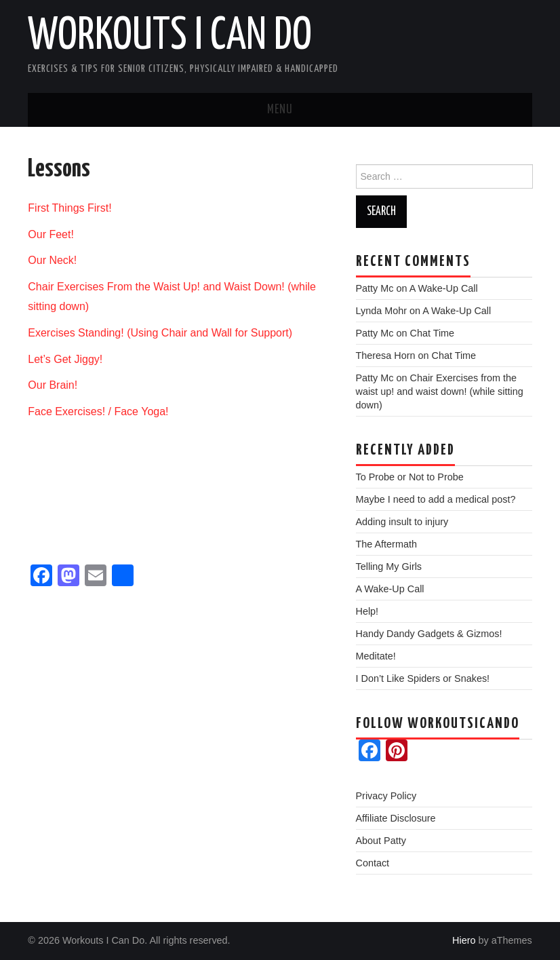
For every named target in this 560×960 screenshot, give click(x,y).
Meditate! (376, 656)
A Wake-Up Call (444, 288)
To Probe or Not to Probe (410, 477)
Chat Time (433, 333)
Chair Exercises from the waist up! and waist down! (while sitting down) (440, 391)
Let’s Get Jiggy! (65, 359)
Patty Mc (375, 288)
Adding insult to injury (402, 522)
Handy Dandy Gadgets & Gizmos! (429, 634)
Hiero (464, 940)
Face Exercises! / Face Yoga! (98, 411)
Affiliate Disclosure (396, 818)
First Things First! (69, 208)
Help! (367, 611)
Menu (280, 110)
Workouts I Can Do (170, 37)
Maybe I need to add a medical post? (436, 499)
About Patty (381, 841)
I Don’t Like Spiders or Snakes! (423, 678)
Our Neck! (52, 260)
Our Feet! (51, 234)
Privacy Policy (386, 796)
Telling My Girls (389, 567)
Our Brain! (53, 385)
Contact (373, 863)
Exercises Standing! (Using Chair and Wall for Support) (160, 333)
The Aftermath (386, 544)
